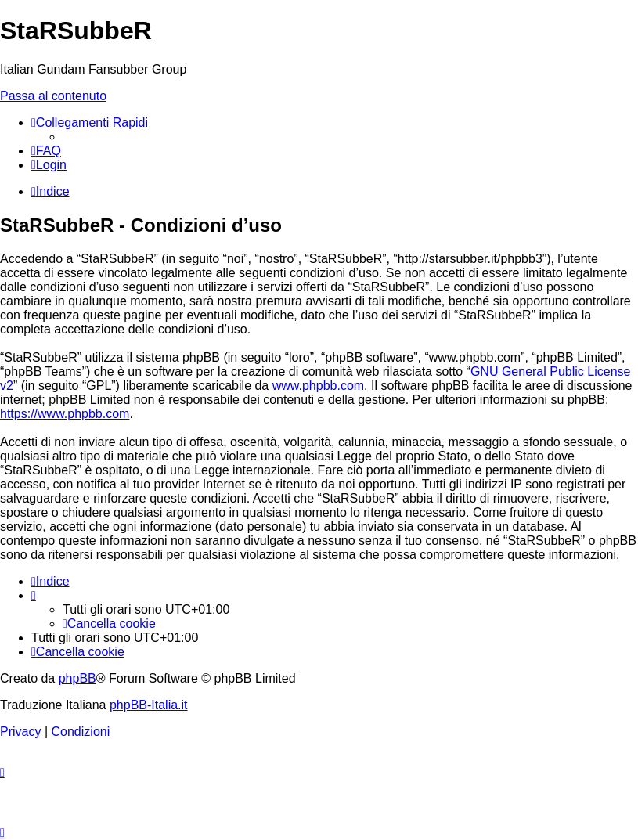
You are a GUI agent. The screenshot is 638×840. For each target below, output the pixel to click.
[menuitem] (46, 151)
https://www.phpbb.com (65, 414)
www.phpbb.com (318, 386)
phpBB (77, 678)
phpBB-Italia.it (149, 705)
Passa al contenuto (53, 96)
